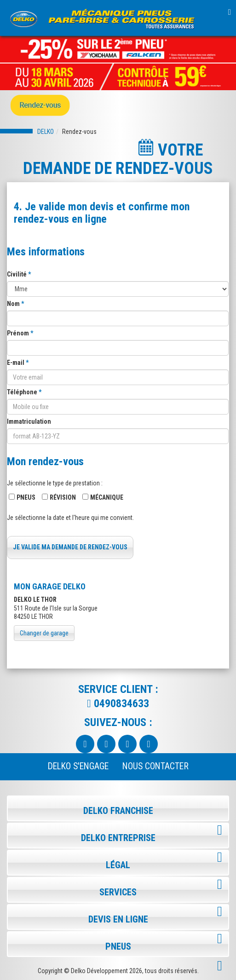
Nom (14, 304)
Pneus (26, 497)
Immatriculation (29, 421)
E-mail (16, 363)
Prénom (19, 333)
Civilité (17, 274)
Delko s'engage (78, 766)
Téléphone (23, 392)
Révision (63, 497)
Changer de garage (44, 633)
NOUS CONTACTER (155, 766)
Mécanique (107, 497)
